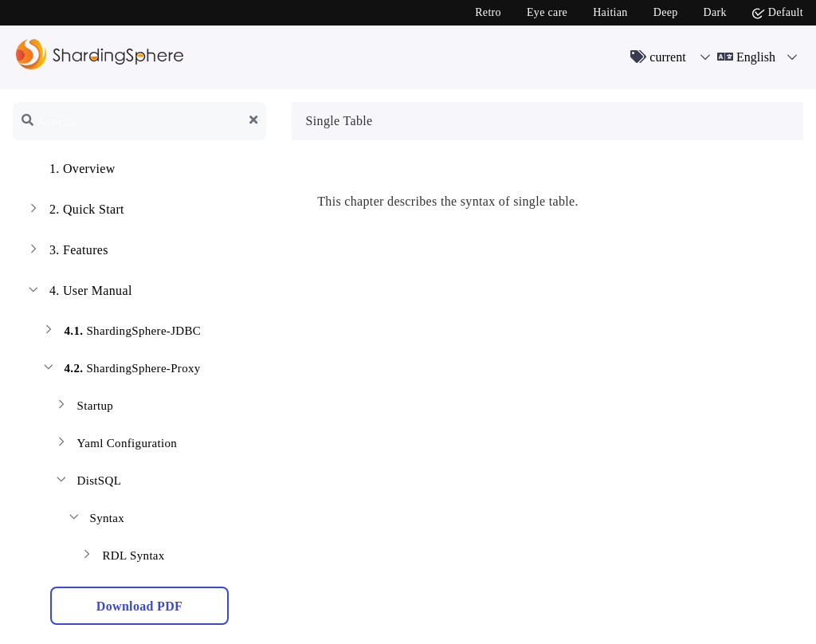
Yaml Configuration (115, 445)
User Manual (79, 293)
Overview (71, 171)
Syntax (95, 520)
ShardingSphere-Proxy (121, 370)
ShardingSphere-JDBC (121, 333)
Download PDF (139, 606)
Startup (83, 408)
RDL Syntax (122, 558)
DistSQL (87, 483)
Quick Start (75, 211)
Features (67, 252)
